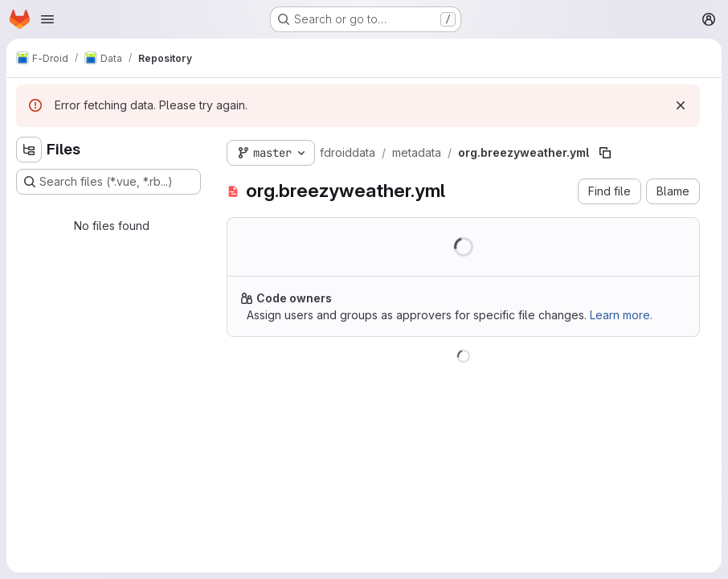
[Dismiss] (681, 105)
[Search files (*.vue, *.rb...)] (108, 182)
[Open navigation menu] (47, 19)
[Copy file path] (605, 153)
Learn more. (621, 315)
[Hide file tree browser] (29, 150)
